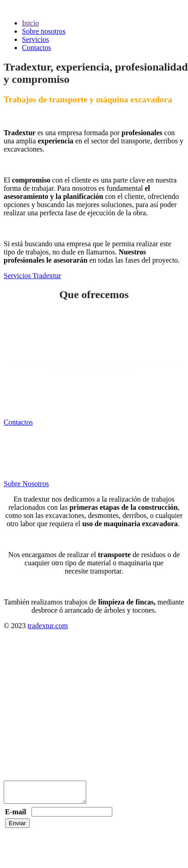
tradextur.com (47, 626)
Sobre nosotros (44, 31)
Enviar (17, 827)
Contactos (37, 48)
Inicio (30, 23)
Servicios (36, 39)
